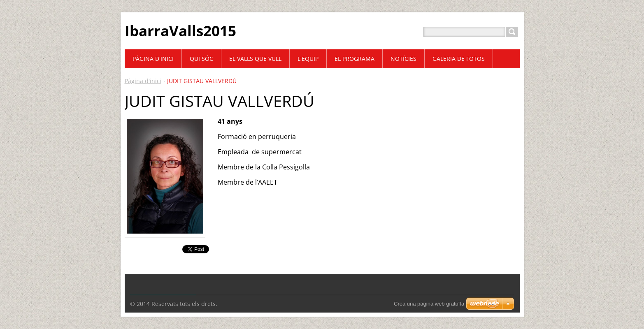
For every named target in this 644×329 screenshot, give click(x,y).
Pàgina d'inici (143, 81)
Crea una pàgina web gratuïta (429, 304)
